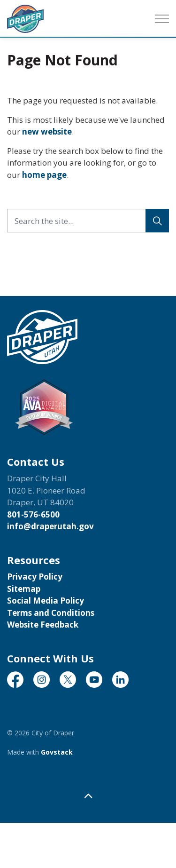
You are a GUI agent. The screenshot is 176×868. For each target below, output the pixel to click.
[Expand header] (162, 19)
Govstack (57, 752)
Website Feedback (43, 625)
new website (47, 131)
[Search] (157, 221)
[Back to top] (88, 796)
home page (44, 175)
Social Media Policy (46, 601)
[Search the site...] (88, 221)
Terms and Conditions (51, 613)
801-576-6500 (33, 514)
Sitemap (24, 589)
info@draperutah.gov (50, 526)
